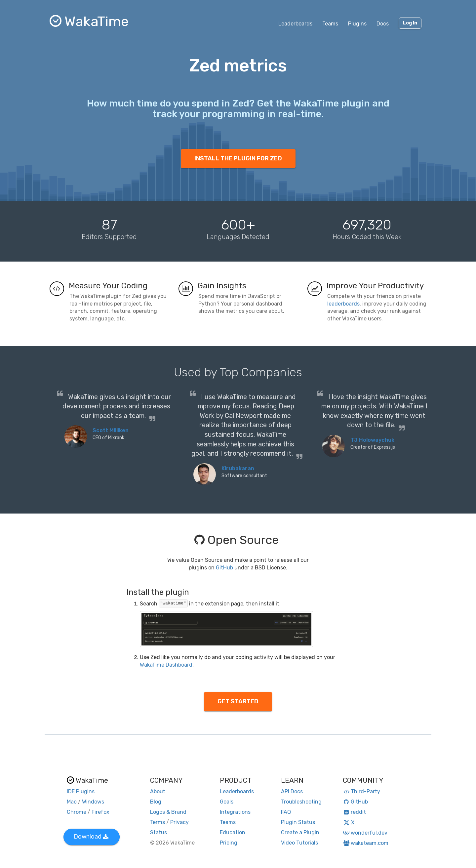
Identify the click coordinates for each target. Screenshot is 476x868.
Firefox (100, 812)
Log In (410, 23)
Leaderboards (295, 24)
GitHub (224, 568)
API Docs (292, 791)
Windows (93, 802)
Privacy (179, 822)
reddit (355, 812)
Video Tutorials (299, 843)
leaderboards (343, 304)
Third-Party (362, 791)
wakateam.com (366, 843)
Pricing (229, 843)
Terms (158, 822)
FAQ (286, 812)
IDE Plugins (81, 791)
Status (159, 832)
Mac (72, 802)
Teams (330, 24)
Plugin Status (298, 822)
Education (233, 832)
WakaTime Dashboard (166, 665)
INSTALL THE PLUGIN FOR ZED (238, 158)
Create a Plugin (300, 832)
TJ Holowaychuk (372, 440)
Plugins (357, 24)
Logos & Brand (168, 812)
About (158, 791)
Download (91, 837)
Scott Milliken (111, 430)
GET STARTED (238, 701)
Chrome (77, 812)
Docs (383, 24)
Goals (227, 802)
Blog (156, 802)
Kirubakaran (238, 468)
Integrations (235, 812)
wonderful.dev (365, 833)
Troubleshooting (301, 802)
